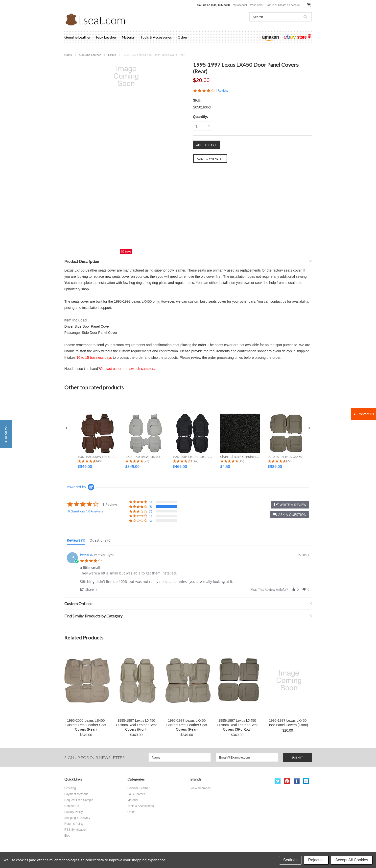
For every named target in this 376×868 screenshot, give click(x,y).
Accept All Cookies (352, 860)
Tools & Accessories (156, 37)
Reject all (316, 860)
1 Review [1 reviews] (222, 91)
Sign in (270, 5)
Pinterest (287, 781)
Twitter (278, 781)
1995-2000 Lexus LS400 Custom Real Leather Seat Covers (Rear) (86, 725)
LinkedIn (306, 781)
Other (182, 37)
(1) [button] (150, 506)
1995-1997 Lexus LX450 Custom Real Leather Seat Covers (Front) (136, 725)
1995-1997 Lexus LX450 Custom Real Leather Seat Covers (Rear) (187, 725)
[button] (67, 428)
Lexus (112, 55)
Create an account (289, 5)
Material (128, 37)
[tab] (76, 541)
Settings (290, 860)
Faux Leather (106, 37)
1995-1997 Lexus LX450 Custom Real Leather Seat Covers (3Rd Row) (237, 725)
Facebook (297, 781)
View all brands (200, 788)
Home (68, 55)
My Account (240, 5)
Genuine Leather (77, 37)
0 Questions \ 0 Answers (86, 511)
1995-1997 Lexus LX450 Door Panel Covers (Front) (288, 723)
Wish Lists (256, 5)
